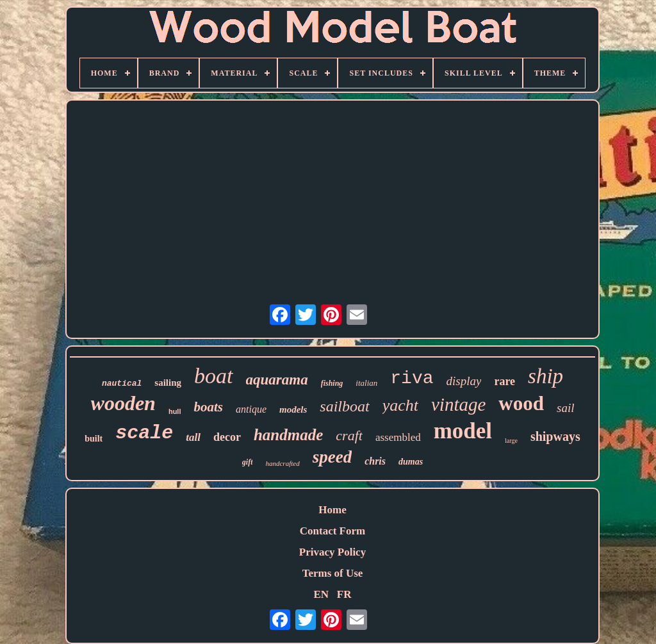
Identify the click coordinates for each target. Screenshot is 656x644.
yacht (400, 405)
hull (175, 411)
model (463, 431)
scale (144, 433)
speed (332, 457)
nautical (122, 384)
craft (349, 435)
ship (545, 376)
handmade (288, 435)
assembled (398, 437)
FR (344, 594)
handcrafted (282, 463)
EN (321, 594)
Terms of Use (333, 573)
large (511, 441)
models (293, 409)
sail (565, 408)
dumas (411, 462)
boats (208, 407)
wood (521, 403)
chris (375, 461)
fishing (332, 383)
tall (193, 437)
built (94, 439)
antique (251, 409)
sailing (168, 383)
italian (366, 383)
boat (213, 376)
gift (248, 462)
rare (504, 381)
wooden (123, 403)
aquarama (277, 380)
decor (227, 437)
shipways (555, 436)
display (464, 381)
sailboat (344, 406)
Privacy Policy (332, 552)
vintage (458, 404)
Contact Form (332, 531)
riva (412, 378)
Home (332, 510)
